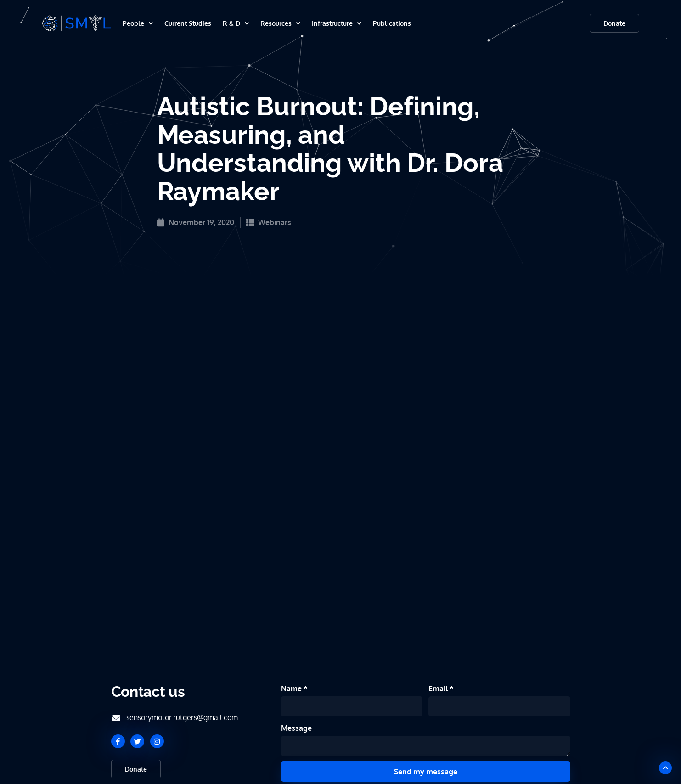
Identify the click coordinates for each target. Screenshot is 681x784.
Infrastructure (337, 23)
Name (292, 688)
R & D (236, 23)
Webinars (275, 222)
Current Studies (188, 23)
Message (296, 728)
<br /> (341, 361)
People (138, 23)
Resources (280, 23)
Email (439, 688)
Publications (392, 23)
